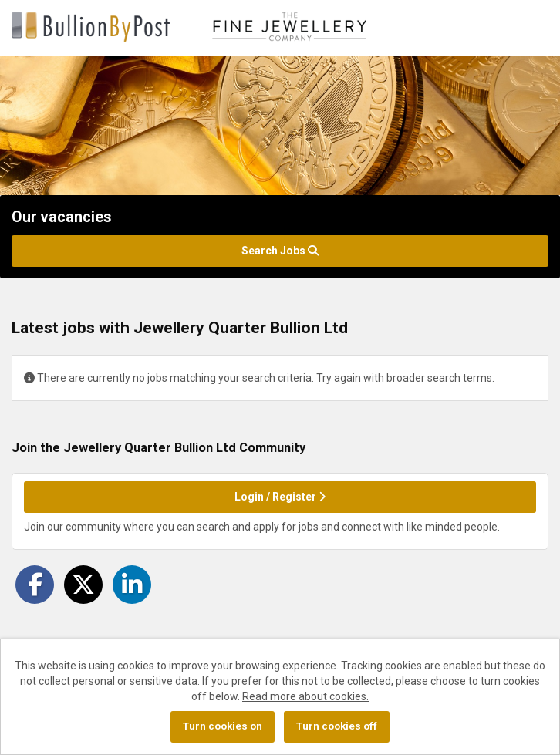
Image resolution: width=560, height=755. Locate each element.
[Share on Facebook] (35, 585)
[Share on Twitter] (83, 585)
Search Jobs (280, 251)
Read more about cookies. (305, 696)
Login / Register (280, 497)
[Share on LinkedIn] (132, 585)
